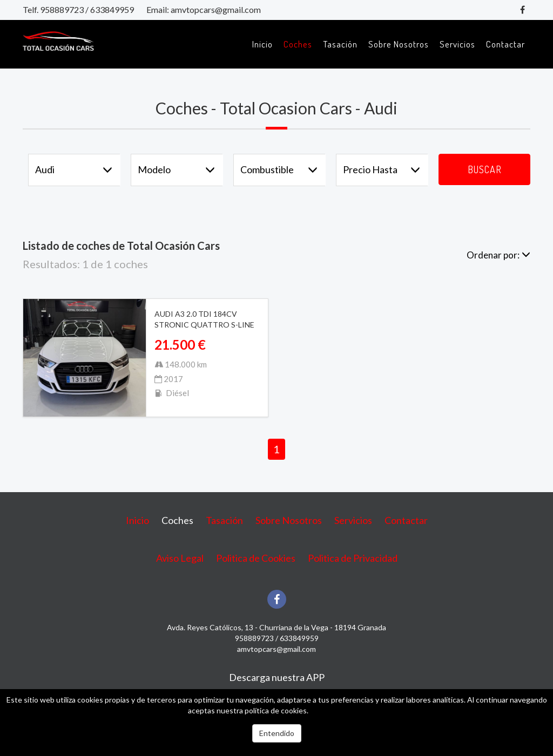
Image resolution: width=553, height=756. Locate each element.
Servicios (457, 44)
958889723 (62, 9)
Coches (298, 44)
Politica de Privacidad (353, 558)
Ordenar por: (498, 255)
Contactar (505, 44)
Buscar (485, 169)
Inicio (262, 44)
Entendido (277, 733)
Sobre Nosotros (399, 44)
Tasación (340, 44)
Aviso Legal (180, 558)
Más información (338, 710)
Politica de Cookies (256, 558)
